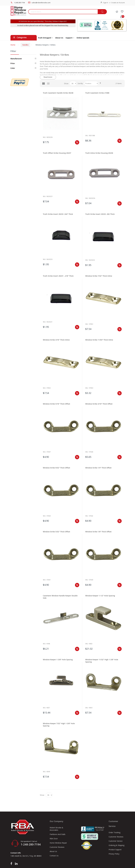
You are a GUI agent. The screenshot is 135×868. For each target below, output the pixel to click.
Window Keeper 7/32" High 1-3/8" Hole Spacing (59, 725)
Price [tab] (13, 63)
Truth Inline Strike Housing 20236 (99, 153)
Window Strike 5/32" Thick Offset (57, 532)
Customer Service (116, 841)
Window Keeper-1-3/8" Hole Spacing (58, 660)
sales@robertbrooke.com (41, 3)
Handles (25, 45)
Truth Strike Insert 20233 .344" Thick (58, 214)
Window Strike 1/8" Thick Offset (98, 532)
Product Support (115, 850)
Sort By (80, 83)
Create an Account (118, 3)
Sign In (106, 3)
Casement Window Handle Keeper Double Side (60, 597)
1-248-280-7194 (19, 3)
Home (13, 45)
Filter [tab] (13, 51)
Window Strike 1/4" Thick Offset (98, 468)
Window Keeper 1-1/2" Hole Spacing (100, 596)
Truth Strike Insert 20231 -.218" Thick (58, 276)
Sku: (44, 137)
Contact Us (54, 856)
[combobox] (63, 12)
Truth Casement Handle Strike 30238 (58, 93)
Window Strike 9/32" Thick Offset (57, 468)
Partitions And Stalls (58, 834)
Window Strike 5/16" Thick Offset (57, 404)
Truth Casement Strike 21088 (97, 93)
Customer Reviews (57, 847)
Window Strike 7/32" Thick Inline (99, 276)
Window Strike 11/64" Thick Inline (99, 340)
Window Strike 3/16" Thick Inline (56, 340)
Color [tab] (13, 68)
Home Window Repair (58, 843)
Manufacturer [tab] (16, 59)
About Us (53, 851)
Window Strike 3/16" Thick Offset (99, 404)
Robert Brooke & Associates (56, 829)
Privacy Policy (114, 854)
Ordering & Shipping (116, 845)
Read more (48, 77)
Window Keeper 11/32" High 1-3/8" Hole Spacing (102, 661)
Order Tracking (114, 832)
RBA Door (54, 839)
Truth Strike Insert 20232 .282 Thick (100, 214)
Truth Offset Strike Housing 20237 (57, 153)
